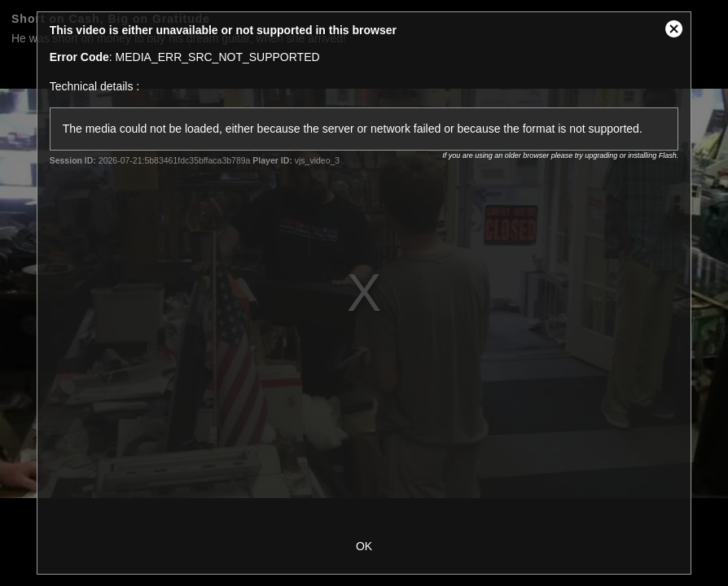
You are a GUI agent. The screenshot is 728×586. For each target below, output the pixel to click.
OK (364, 546)
